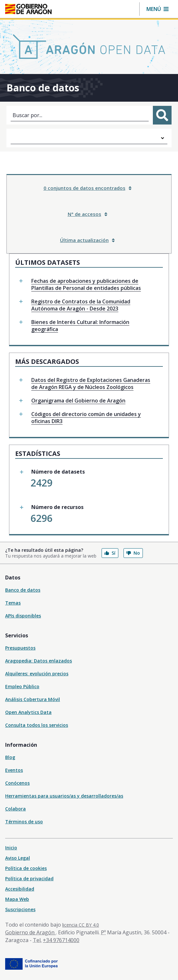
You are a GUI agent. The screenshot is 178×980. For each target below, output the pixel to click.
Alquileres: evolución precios (37, 674)
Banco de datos (23, 590)
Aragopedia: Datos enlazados (39, 661)
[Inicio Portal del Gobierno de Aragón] (28, 9)
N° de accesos (88, 214)
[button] (158, 9)
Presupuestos (20, 648)
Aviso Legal (18, 858)
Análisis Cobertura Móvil (33, 699)
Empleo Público (22, 686)
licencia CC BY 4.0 (81, 925)
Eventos (14, 770)
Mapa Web (17, 899)
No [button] (133, 553)
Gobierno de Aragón (30, 932)
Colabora (15, 809)
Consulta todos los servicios (37, 725)
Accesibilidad (20, 889)
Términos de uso (24, 822)
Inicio (11, 848)
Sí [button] (110, 553)
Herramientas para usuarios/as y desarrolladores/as (64, 796)
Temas (13, 603)
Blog (10, 757)
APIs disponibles (23, 616)
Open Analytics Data (28, 712)
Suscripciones (20, 909)
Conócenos (17, 783)
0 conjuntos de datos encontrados (88, 188)
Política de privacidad (29, 878)
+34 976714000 (61, 940)
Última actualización (87, 240)
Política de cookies (26, 868)
